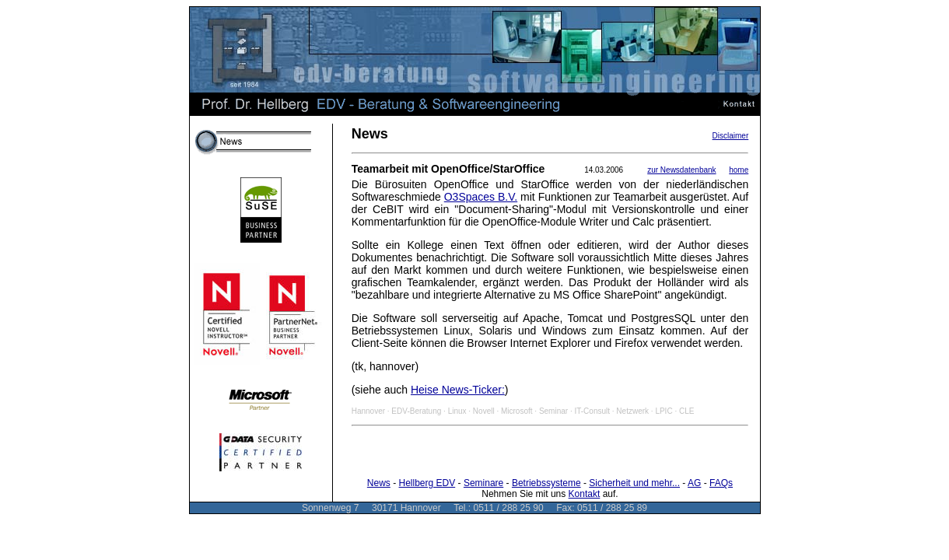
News (379, 483)
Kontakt (585, 494)
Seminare (483, 483)
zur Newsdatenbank (681, 170)
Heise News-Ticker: (458, 390)
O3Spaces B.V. (481, 197)
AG (694, 483)
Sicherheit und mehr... (634, 483)
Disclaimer (731, 136)
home (739, 170)
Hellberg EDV (427, 483)
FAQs (721, 483)
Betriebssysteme (546, 483)
